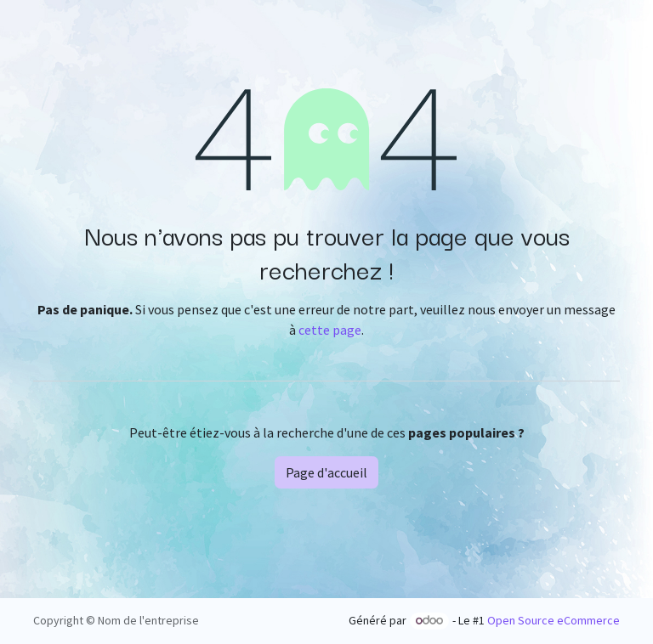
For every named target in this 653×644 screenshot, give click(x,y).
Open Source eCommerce (554, 620)
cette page (330, 330)
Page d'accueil (326, 472)
